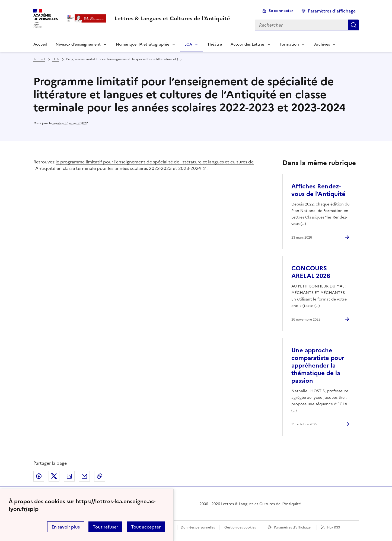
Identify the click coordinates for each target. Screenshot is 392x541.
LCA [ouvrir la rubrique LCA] (56, 59)
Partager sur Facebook (39, 476)
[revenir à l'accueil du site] (172, 18)
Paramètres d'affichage (292, 527)
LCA (188, 44)
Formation (289, 44)
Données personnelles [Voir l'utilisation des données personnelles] (198, 527)
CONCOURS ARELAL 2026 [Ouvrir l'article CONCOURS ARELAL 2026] (311, 272)
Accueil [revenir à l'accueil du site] (39, 59)
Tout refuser (105, 527)
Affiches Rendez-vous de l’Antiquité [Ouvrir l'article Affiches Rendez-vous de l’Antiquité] (318, 190)
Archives (322, 44)
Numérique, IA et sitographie (143, 44)
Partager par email (84, 476)
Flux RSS (334, 527)
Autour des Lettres (248, 44)
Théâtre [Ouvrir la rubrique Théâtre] (215, 44)
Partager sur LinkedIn (69, 476)
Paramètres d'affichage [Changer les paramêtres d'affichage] (332, 11)
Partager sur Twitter (54, 476)
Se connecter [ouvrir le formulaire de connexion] (281, 11)
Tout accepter (146, 527)
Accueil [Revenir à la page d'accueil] (40, 44)
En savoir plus (66, 527)
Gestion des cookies (240, 527)
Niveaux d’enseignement (78, 44)
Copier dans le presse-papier (100, 476)
